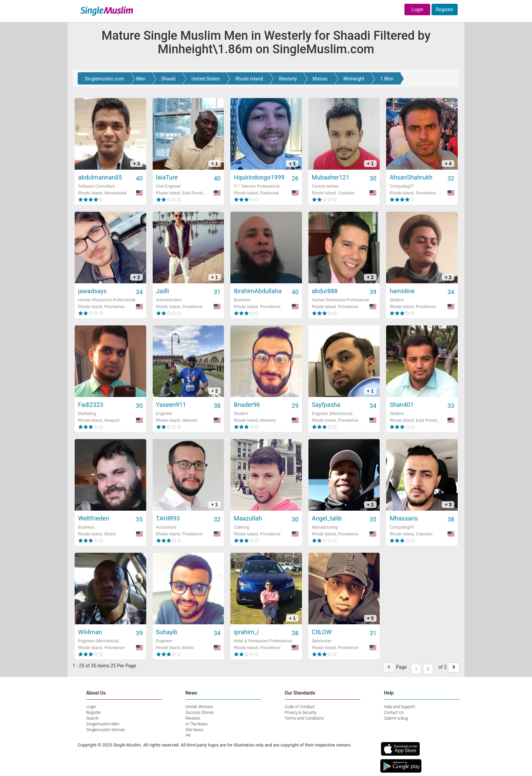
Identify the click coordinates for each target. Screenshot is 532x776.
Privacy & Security (301, 713)
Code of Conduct (300, 707)
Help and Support (400, 707)
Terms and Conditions (304, 718)
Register (445, 10)
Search (92, 718)
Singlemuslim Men (103, 724)
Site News (195, 730)
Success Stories (200, 713)
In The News (197, 724)
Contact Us (394, 713)
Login (417, 10)
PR (188, 736)
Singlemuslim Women (106, 730)
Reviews (193, 718)
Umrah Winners (199, 707)
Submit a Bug (396, 718)
